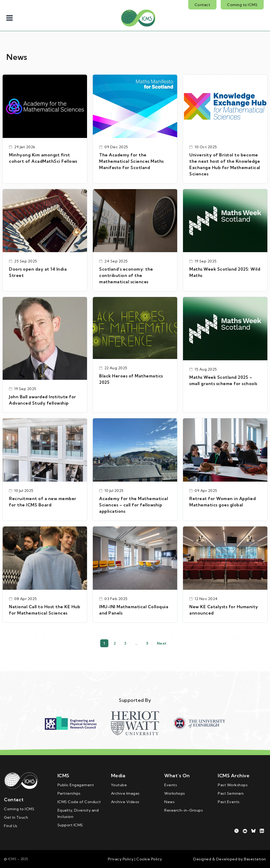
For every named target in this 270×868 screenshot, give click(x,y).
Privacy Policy (121, 859)
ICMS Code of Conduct (79, 802)
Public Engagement (76, 785)
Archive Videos (125, 802)
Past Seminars (231, 793)
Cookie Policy (149, 859)
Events (171, 785)
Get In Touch (16, 817)
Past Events (229, 802)
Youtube (119, 785)
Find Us (11, 826)
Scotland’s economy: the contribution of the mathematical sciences (126, 275)
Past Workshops (233, 785)
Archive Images (125, 793)
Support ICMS (70, 825)
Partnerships (69, 793)
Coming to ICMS (242, 5)
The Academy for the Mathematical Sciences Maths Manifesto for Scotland (131, 161)
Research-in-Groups (184, 810)
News (169, 802)
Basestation (255, 859)
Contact (202, 5)
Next (162, 643)
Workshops (175, 793)
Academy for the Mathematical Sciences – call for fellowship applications (134, 505)
